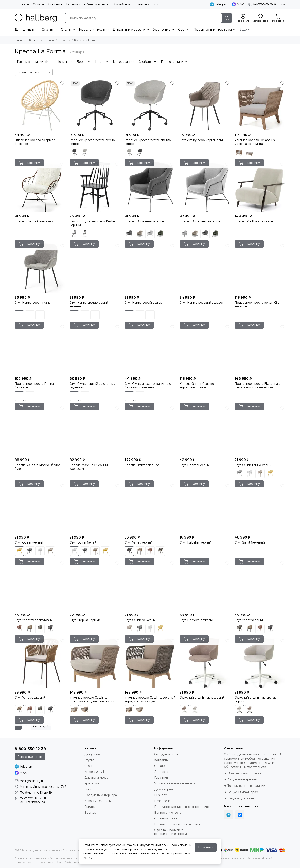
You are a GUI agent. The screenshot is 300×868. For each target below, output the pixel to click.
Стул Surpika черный (85, 620)
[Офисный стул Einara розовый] (205, 663)
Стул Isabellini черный (196, 542)
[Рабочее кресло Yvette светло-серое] (150, 105)
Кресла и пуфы (92, 29)
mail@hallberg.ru (32, 781)
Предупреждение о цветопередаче (181, 807)
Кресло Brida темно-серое (144, 221)
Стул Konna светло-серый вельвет (89, 304)
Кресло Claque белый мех (34, 221)
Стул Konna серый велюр (143, 303)
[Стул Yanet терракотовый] (40, 585)
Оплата (38, 4)
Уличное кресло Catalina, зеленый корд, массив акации (150, 699)
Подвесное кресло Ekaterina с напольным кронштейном (257, 386)
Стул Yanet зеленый (249, 620)
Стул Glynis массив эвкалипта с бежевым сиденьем (148, 386)
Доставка (55, 4)
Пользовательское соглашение (178, 824)
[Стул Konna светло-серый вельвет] (95, 268)
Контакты (22, 4)
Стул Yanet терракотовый (34, 620)
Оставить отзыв (166, 818)
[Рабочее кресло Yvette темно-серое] (95, 105)
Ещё (243, 29)
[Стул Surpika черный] (95, 585)
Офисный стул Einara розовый (202, 698)
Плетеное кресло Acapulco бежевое (35, 142)
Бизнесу (143, 4)
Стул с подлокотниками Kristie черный (92, 223)
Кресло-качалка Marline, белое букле (38, 467)
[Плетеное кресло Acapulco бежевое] (40, 105)
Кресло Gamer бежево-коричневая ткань (197, 386)
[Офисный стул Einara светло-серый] (260, 663)
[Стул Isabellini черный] (205, 508)
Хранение (162, 29)
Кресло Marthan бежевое (254, 221)
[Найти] (227, 18)
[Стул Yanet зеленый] (260, 585)
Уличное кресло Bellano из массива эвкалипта (255, 142)
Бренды (49, 40)
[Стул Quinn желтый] (40, 508)
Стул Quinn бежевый (140, 620)
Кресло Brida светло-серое (200, 221)
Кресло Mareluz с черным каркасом (89, 467)
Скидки (90, 807)
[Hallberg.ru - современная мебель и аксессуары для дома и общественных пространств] (36, 18)
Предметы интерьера (213, 29)
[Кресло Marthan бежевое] (260, 187)
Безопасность (165, 801)
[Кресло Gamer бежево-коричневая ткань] (205, 349)
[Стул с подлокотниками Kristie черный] (95, 187)
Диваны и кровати (129, 29)
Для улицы (24, 29)
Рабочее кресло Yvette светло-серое (148, 142)
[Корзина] (278, 18)
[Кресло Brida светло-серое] (205, 187)
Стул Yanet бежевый (30, 698)
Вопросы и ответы (168, 813)
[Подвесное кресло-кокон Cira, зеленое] (260, 268)
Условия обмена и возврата (175, 783)
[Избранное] (261, 18)
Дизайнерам (123, 4)
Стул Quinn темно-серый (253, 465)
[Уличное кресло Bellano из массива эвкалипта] (260, 105)
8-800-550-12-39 (262, 4)
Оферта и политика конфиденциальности (171, 832)
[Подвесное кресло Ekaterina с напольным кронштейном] (260, 349)
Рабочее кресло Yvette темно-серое (93, 142)
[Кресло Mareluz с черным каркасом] (95, 430)
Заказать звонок (30, 757)
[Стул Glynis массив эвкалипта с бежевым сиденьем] (150, 349)
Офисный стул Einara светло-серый (256, 699)
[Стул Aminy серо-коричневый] (205, 105)
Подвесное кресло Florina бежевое (34, 386)
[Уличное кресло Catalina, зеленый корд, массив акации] (150, 663)
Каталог (34, 40)
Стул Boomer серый (195, 465)
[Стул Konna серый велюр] (150, 268)
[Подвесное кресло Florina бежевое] (40, 349)
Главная (20, 40)
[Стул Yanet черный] (150, 508)
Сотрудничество (167, 754)
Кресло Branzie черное (142, 465)
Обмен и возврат (97, 4)
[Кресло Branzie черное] (150, 430)
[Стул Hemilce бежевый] (205, 585)
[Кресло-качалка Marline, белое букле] (40, 430)
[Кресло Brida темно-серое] (150, 187)
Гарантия (73, 4)
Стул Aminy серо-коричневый (202, 140)
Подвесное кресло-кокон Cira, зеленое (257, 304)
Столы (66, 29)
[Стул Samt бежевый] (260, 508)
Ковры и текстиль (97, 801)
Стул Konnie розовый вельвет (202, 303)
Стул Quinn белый (83, 542)
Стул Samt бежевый (250, 542)
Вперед (41, 726)
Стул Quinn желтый (29, 542)
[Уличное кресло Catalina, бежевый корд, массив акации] (95, 663)
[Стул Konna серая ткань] (40, 268)
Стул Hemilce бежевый (197, 620)
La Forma (64, 40)
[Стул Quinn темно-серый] (260, 430)
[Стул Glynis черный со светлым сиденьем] (95, 349)
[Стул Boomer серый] (205, 430)
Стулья (47, 29)
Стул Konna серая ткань (32, 303)
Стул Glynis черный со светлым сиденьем (93, 386)
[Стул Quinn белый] (95, 508)
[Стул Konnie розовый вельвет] (205, 268)
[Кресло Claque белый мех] (40, 187)
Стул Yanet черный (139, 542)
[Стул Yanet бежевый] (40, 663)
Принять (206, 847)
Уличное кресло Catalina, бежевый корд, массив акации (92, 699)
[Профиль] (243, 18)
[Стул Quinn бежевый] (150, 585)
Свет (182, 29)
